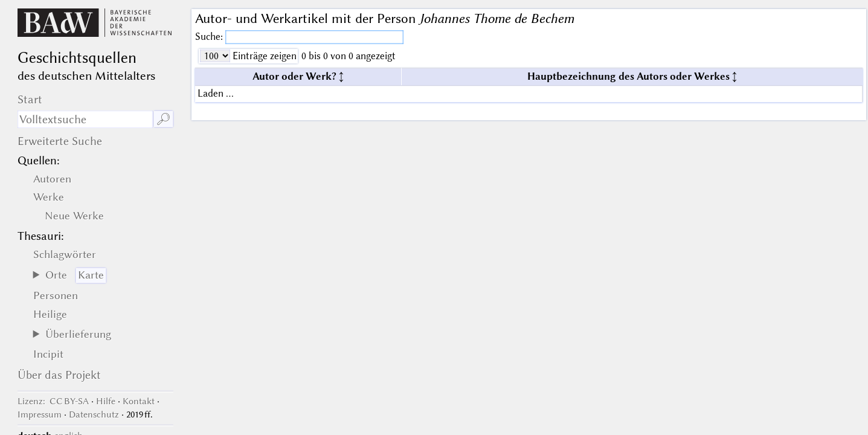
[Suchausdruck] (85, 119)
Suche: (210, 37)
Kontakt (139, 401)
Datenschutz (94, 414)
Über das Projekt (59, 375)
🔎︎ (163, 119)
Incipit (48, 354)
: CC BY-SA (53, 401)
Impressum (40, 414)
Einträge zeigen (263, 56)
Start (30, 99)
